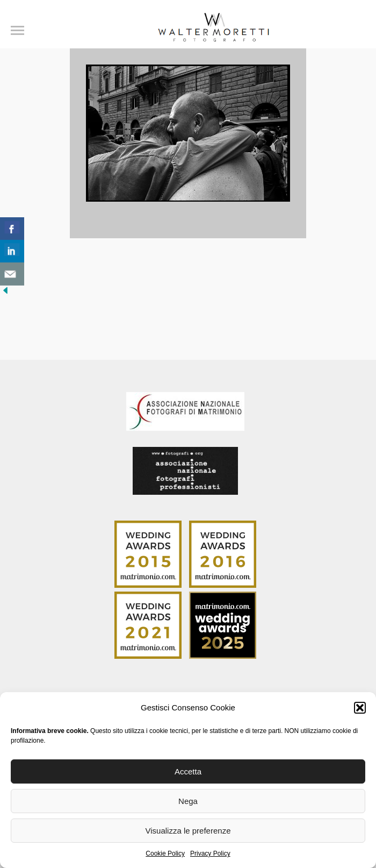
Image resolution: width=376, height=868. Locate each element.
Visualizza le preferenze (188, 831)
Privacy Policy (210, 853)
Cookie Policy (165, 853)
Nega (188, 801)
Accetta (188, 771)
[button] (360, 708)
